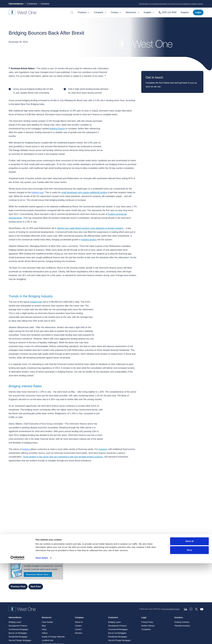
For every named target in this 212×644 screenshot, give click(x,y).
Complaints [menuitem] (146, 589)
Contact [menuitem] (78, 586)
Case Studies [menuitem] (47, 582)
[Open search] (72, 12)
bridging (26, 438)
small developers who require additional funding (84, 189)
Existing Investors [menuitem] (182, 582)
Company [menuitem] (79, 577)
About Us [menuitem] (79, 582)
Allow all (189, 622)
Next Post (36, 546)
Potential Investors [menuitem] (182, 586)
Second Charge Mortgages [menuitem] (20, 600)
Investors (45, 4)
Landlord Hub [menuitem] (47, 600)
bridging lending (89, 236)
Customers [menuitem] (113, 577)
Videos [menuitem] (45, 593)
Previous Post (18, 546)
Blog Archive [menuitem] (47, 611)
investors (103, 438)
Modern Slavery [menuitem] (148, 586)
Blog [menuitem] (44, 586)
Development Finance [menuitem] (18, 586)
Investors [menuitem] (179, 577)
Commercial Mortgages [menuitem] (18, 589)
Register (185, 12)
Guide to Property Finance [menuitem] (53, 604)
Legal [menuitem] (144, 577)
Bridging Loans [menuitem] (15, 582)
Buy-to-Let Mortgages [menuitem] (18, 593)
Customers (32, 4)
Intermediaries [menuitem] (15, 577)
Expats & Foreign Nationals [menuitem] (53, 597)
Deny (189, 631)
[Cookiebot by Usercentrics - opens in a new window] (18, 639)
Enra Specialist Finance (171, 569)
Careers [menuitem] (78, 589)
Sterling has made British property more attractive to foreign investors (90, 224)
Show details (42, 639)
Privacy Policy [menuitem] (147, 582)
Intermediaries (16, 4)
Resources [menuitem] (47, 577)
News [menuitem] (44, 589)
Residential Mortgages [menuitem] (18, 597)
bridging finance (57, 129)
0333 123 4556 (168, 12)
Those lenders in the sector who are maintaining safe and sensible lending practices (63, 445)
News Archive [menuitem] (48, 608)
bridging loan (38, 189)
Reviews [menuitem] (79, 593)
